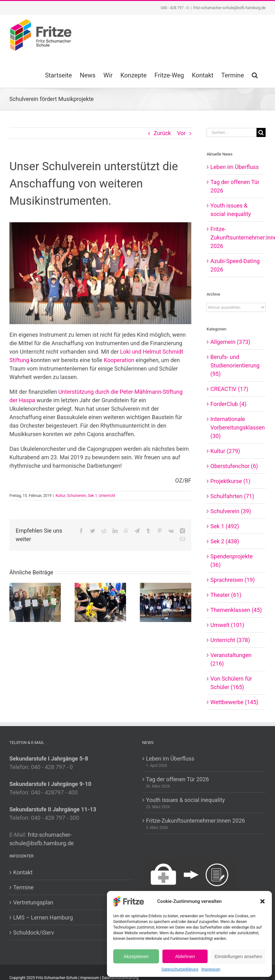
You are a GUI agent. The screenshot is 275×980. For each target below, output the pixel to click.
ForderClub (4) (228, 404)
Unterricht (107, 496)
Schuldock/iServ (34, 933)
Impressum (211, 969)
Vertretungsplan (33, 902)
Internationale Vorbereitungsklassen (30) (236, 427)
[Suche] (261, 132)
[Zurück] (14, 602)
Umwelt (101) (227, 625)
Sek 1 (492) (225, 526)
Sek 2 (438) (225, 541)
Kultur (60, 496)
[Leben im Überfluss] (35, 602)
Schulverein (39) (231, 511)
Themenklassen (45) (236, 610)
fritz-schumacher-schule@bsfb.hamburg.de (229, 8)
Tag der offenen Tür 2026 (178, 779)
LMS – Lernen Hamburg (43, 917)
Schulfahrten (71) (232, 496)
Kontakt (23, 872)
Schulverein (77, 496)
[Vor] (187, 602)
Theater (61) (226, 595)
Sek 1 (92, 496)
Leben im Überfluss (235, 167)
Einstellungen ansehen (238, 956)
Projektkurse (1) (230, 481)
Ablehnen (185, 956)
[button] (262, 901)
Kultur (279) (225, 451)
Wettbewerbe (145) (234, 702)
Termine (23, 887)
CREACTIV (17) (229, 389)
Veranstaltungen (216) (231, 659)
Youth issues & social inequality (186, 800)
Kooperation (119, 360)
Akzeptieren (136, 956)
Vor (181, 133)
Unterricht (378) (230, 640)
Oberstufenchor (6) (234, 466)
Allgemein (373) (230, 342)
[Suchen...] (232, 132)
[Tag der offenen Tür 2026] (100, 602)
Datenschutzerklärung (180, 969)
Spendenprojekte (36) (232, 561)
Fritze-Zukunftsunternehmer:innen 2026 (196, 821)
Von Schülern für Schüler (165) (231, 683)
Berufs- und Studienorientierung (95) (235, 365)
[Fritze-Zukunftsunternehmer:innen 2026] (166, 602)
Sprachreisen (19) (233, 580)
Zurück (162, 133)
